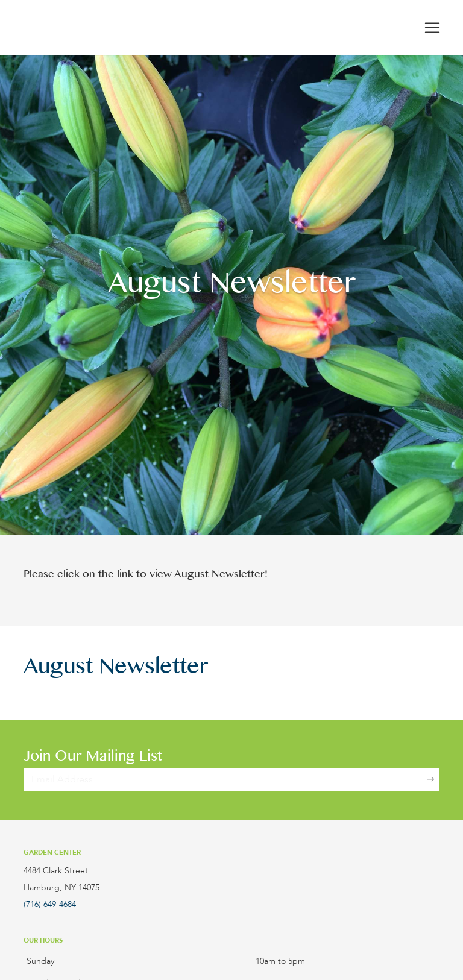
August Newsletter (116, 670)
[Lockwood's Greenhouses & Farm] (105, 27)
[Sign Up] (430, 780)
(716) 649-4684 (50, 905)
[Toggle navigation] (432, 28)
